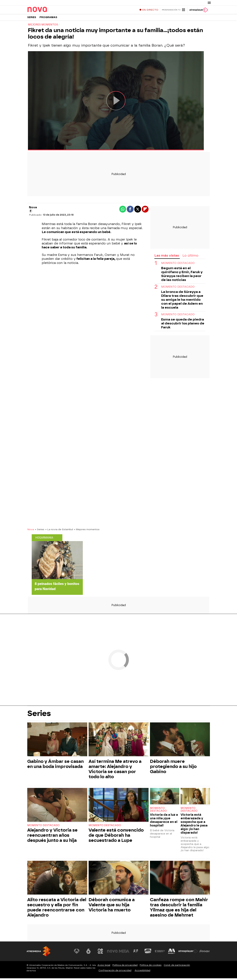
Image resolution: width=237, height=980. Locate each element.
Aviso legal (104, 967)
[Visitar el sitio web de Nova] (112, 953)
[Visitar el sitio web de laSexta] (89, 953)
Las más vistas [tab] (167, 257)
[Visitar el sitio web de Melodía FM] (172, 953)
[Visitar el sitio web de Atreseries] (136, 953)
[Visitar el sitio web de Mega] (124, 953)
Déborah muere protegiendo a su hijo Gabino (173, 768)
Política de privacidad (125, 967)
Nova (31, 531)
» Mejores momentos (87, 531)
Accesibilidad (142, 972)
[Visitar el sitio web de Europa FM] (160, 953)
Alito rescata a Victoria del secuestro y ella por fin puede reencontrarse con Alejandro (57, 909)
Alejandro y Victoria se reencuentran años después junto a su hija (52, 837)
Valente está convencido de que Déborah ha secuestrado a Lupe (116, 837)
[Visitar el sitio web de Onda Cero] (148, 953)
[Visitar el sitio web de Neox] (101, 953)
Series (32, 19)
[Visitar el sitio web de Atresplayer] (188, 953)
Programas (48, 19)
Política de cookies (151, 967)
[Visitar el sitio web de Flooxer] (205, 953)
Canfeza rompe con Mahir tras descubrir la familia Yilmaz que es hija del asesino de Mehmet (179, 909)
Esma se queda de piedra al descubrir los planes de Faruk (183, 325)
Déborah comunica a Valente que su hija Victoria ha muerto (112, 906)
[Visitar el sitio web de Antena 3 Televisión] (77, 953)
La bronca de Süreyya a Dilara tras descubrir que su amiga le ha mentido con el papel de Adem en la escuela (182, 301)
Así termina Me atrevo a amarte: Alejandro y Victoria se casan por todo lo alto (115, 771)
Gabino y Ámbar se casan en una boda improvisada (55, 766)
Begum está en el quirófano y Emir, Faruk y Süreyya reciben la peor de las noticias (182, 276)
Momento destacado (178, 265)
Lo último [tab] (190, 257)
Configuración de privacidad (115, 972)
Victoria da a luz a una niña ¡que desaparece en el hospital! (164, 822)
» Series (40, 531)
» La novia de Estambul (59, 531)
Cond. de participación (177, 967)
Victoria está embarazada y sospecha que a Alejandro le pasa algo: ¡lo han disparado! (194, 825)
